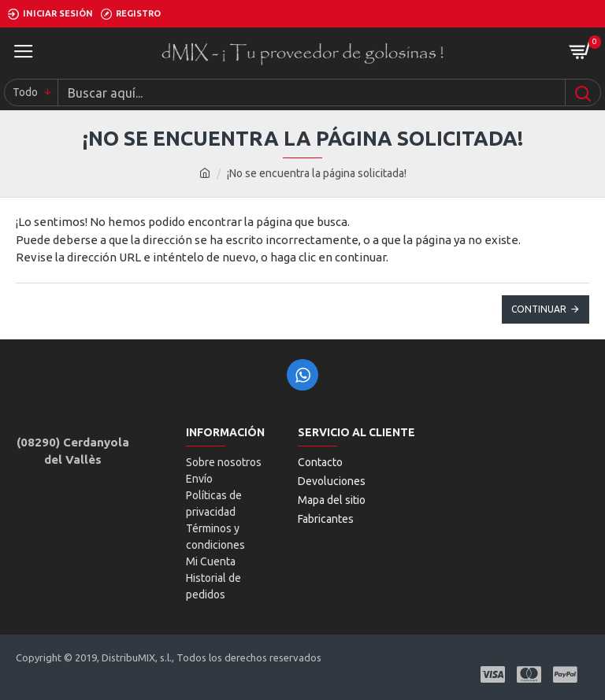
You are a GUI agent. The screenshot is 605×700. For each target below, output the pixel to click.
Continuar (539, 309)
